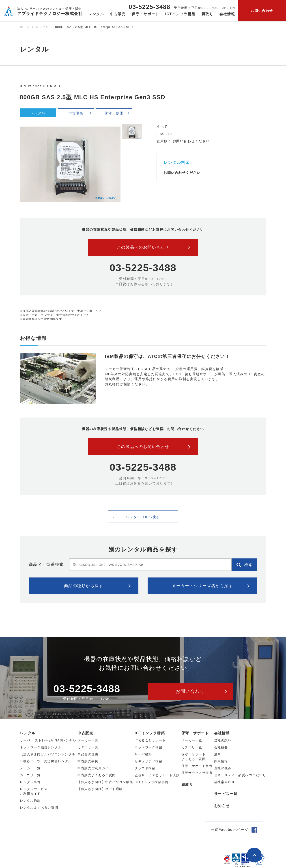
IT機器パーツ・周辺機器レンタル (46, 761)
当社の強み (223, 768)
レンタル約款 (30, 801)
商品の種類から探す (84, 586)
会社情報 (222, 733)
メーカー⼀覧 (30, 768)
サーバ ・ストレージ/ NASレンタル (48, 740)
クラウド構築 (145, 768)
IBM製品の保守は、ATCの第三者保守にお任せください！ (167, 356)
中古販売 (76, 113)
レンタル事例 (30, 782)
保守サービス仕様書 (197, 773)
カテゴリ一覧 (192, 747)
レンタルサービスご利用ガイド (34, 791)
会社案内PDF (225, 782)
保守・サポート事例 (197, 766)
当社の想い (223, 740)
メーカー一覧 (192, 740)
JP (224, 8)
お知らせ (222, 806)
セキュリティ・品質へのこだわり (240, 775)
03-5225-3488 (150, 7)
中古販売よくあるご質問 (97, 775)
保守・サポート (195, 733)
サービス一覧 (226, 794)
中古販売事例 (88, 761)
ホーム (25, 27)
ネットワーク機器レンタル (41, 747)
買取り (208, 14)
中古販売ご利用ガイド (95, 768)
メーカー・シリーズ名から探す (202, 586)
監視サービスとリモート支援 (157, 775)
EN (232, 8)
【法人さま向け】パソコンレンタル (48, 754)
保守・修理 (114, 113)
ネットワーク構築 (148, 747)
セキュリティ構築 (148, 761)
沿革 (218, 754)
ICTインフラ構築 (150, 733)
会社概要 (221, 747)
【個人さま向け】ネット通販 (100, 789)
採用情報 (221, 761)
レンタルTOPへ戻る (143, 517)
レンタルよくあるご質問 (39, 808)
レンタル (42, 27)
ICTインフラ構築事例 (152, 782)
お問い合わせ (262, 11)
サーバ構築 (143, 754)
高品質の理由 (88, 754)
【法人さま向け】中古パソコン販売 (105, 782)
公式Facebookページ (230, 830)
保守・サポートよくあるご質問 (194, 757)
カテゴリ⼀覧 (30, 775)
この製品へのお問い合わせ (143, 247)
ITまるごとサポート (150, 740)
